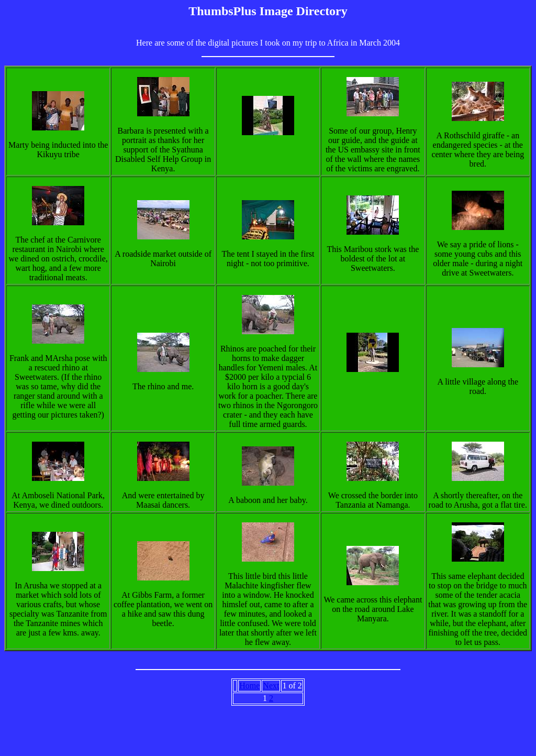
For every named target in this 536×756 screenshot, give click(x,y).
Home (249, 686)
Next (271, 686)
